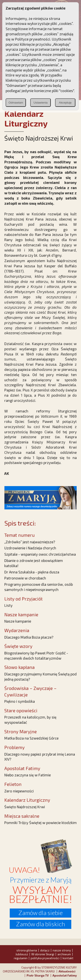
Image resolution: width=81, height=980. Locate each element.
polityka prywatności (45, 958)
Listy (8, 605)
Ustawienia (40, 103)
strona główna (27, 950)
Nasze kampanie (18, 621)
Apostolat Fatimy (65, 975)
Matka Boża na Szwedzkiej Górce (31, 738)
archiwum (64, 954)
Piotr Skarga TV (38, 975)
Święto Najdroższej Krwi (25, 807)
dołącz (45, 950)
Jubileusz (22, 954)
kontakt (68, 958)
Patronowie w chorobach (25, 578)
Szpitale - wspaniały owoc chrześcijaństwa (40, 554)
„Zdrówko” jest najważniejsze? (30, 542)
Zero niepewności (19, 791)
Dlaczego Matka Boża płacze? (29, 637)
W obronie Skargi (43, 954)
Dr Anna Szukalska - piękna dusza (32, 572)
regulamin (21, 958)
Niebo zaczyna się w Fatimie (28, 775)
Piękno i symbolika (20, 701)
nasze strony (62, 950)
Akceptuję (65, 103)
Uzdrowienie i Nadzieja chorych (30, 548)
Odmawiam (16, 103)
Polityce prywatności (33, 39)
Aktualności (67, 971)
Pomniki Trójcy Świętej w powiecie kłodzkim (40, 823)
